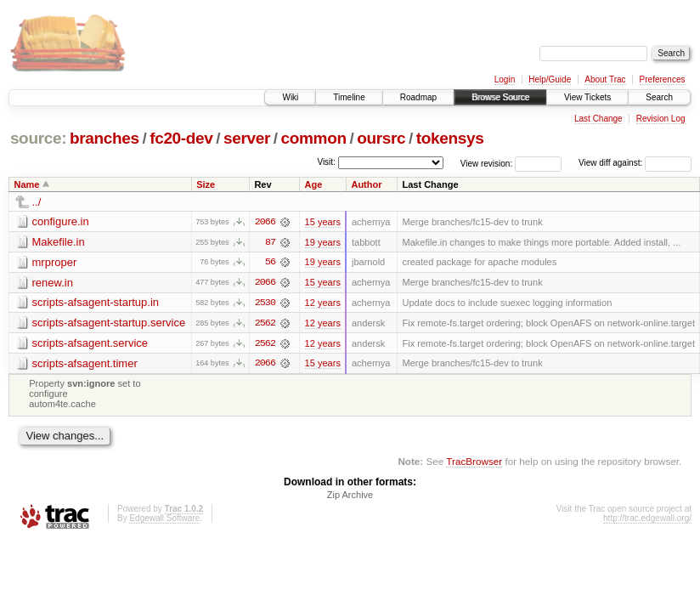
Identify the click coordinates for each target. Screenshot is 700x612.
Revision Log (661, 119)
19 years (323, 242)
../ (37, 202)
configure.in (61, 221)
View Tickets (587, 97)
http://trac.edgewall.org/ (647, 520)
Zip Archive (350, 496)
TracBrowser (474, 462)
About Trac (605, 79)
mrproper (55, 262)
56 (270, 263)
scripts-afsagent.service (90, 344)
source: (38, 138)
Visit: (326, 162)
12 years (323, 303)
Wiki (290, 97)
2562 (265, 324)
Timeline (349, 97)
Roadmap (418, 97)
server (247, 138)
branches (104, 138)
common (314, 138)
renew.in (53, 283)
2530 (265, 303)
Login (505, 79)
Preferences (663, 79)
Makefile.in (59, 242)
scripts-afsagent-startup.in (96, 303)
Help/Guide (550, 79)
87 (270, 242)
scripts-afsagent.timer (85, 364)
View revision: (487, 163)
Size (206, 184)
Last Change (598, 119)
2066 (265, 222)
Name (27, 184)
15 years (323, 222)
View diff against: (635, 163)
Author (366, 184)
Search (659, 97)
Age (314, 184)
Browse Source (500, 97)
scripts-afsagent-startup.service (109, 323)
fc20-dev (181, 138)
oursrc (381, 138)
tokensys (450, 138)
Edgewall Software (164, 520)
